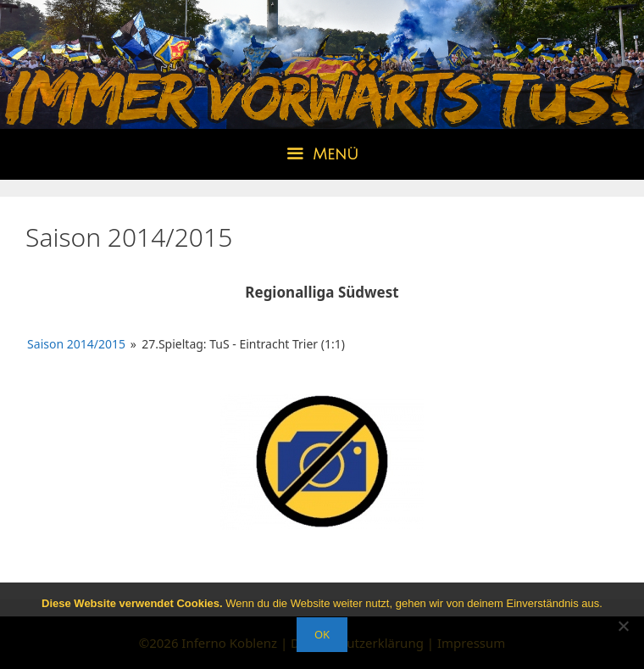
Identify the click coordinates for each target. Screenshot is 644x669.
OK (322, 634)
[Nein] (623, 626)
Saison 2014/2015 (76, 344)
